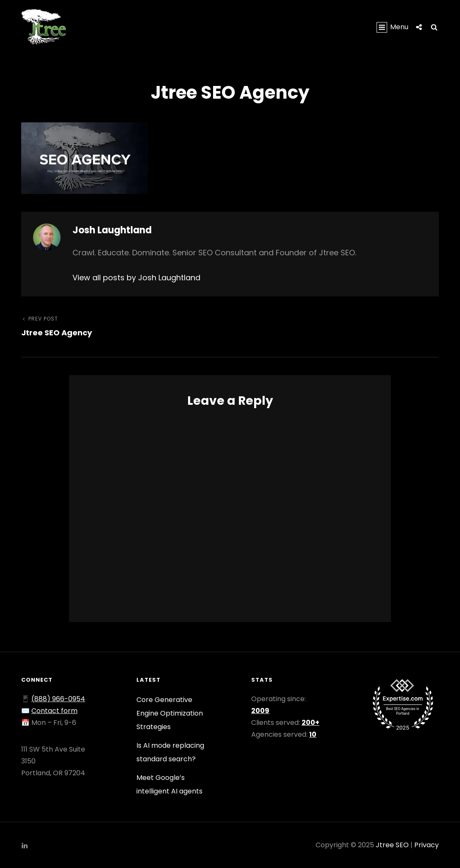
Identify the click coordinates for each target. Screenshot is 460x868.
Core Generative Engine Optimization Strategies (170, 713)
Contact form (54, 711)
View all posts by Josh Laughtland (136, 278)
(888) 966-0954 (58, 699)
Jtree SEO (392, 845)
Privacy (427, 845)
